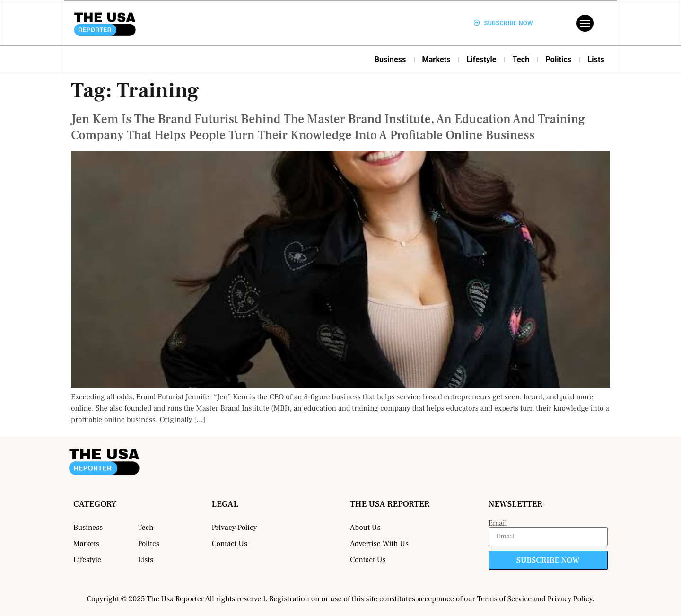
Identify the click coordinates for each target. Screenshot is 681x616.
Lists (596, 59)
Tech (521, 59)
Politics (558, 59)
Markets (437, 59)
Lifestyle (482, 59)
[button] (585, 23)
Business (390, 59)
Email (498, 523)
